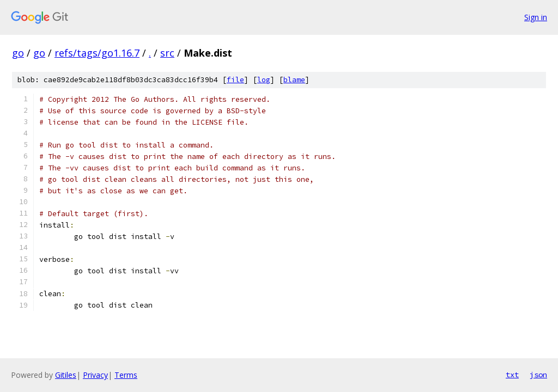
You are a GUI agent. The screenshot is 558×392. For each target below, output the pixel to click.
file (235, 80)
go (18, 53)
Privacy (95, 375)
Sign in (536, 17)
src (167, 53)
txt (512, 375)
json (538, 375)
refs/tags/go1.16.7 (97, 53)
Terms (126, 375)
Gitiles (66, 375)
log (264, 80)
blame (294, 80)
